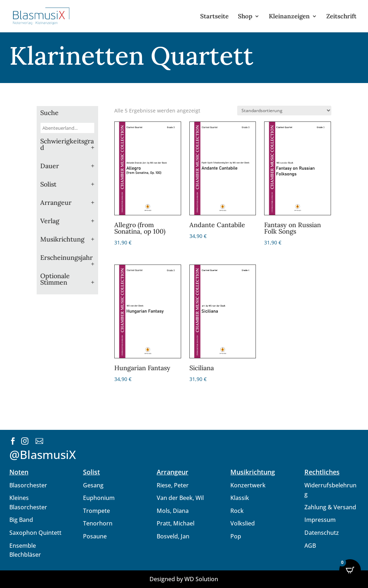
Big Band (21, 520)
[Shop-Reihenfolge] (284, 111)
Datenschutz (322, 533)
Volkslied (243, 523)
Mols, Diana (173, 511)
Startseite (214, 17)
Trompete (96, 511)
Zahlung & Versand (330, 507)
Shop (245, 17)
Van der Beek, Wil (180, 498)
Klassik (240, 498)
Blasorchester (28, 485)
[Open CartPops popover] (350, 570)
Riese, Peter (173, 485)
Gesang (93, 485)
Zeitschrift (341, 17)
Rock (237, 511)
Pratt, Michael (176, 523)
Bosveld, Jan (173, 536)
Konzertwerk (248, 485)
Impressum (320, 520)
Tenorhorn (98, 523)
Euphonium (99, 498)
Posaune (95, 536)
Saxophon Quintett (35, 533)
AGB (310, 546)
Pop (236, 536)
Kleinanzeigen (289, 17)
